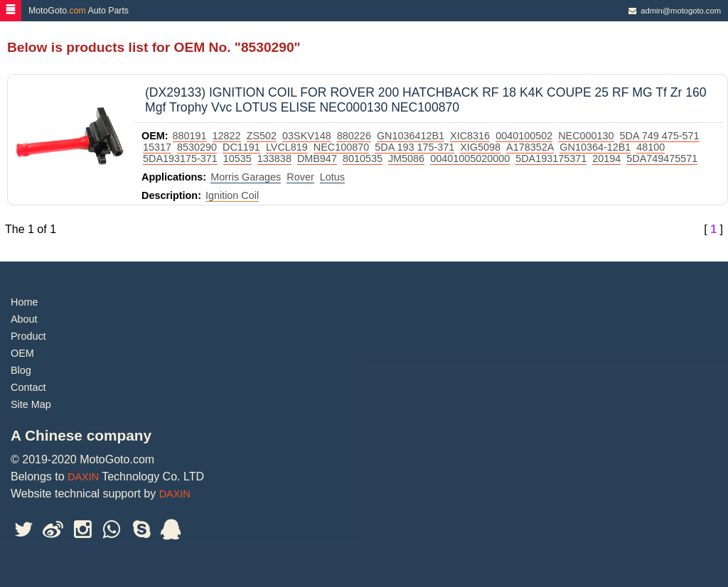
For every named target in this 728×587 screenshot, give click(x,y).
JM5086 (406, 158)
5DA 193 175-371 (414, 147)
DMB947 (317, 158)
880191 (190, 136)
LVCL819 (287, 147)
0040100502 (524, 136)
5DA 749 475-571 (660, 136)
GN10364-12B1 (595, 147)
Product (28, 336)
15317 (157, 147)
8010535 (363, 158)
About (24, 319)
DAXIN (83, 477)
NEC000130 (586, 136)
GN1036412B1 (411, 136)
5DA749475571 (662, 158)
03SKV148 (307, 136)
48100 (651, 147)
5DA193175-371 (180, 158)
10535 (237, 158)
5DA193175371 (551, 158)
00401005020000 (470, 158)
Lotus (332, 177)
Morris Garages (246, 177)
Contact (28, 387)
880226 (354, 136)
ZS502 (262, 136)
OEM (22, 353)
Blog (21, 370)
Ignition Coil (232, 195)
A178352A (530, 147)
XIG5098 (480, 147)
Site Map (31, 404)
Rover (300, 177)
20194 (606, 158)
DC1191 (241, 147)
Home (24, 302)
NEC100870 (341, 147)
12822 (227, 136)
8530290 (197, 147)
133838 (274, 158)
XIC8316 (470, 136)
